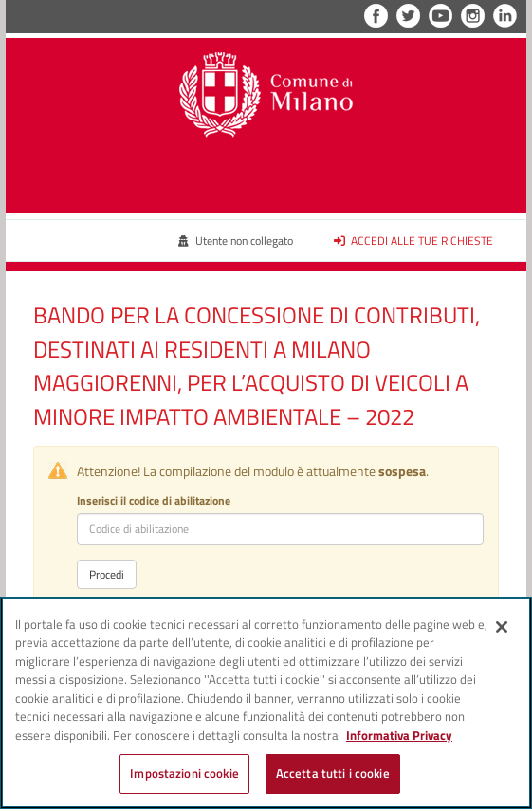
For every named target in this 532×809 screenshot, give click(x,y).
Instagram (473, 16)
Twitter (408, 16)
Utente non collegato (236, 240)
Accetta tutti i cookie (333, 773)
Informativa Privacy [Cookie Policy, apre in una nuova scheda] (399, 735)
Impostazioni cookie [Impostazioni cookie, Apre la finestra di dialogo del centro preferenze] (184, 773)
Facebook (376, 16)
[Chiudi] (502, 627)
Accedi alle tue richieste (414, 240)
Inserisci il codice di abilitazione (154, 500)
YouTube (440, 16)
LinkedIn (505, 16)
